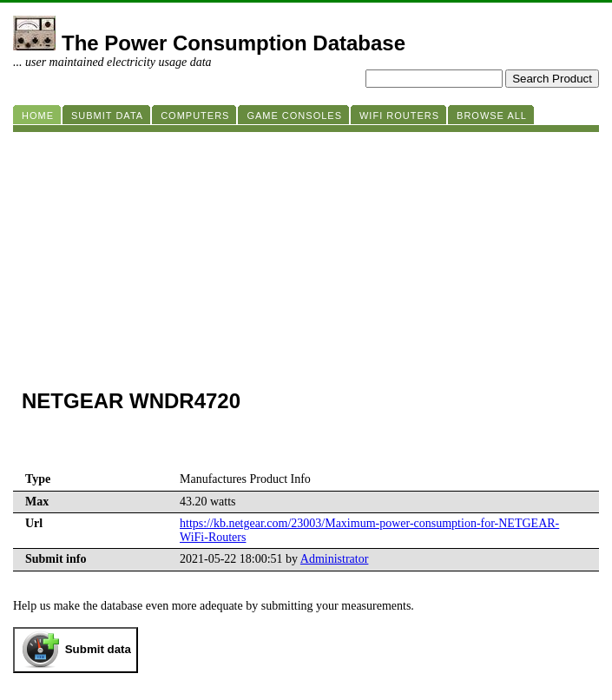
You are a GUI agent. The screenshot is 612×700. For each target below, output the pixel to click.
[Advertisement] (306, 254)
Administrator (335, 559)
